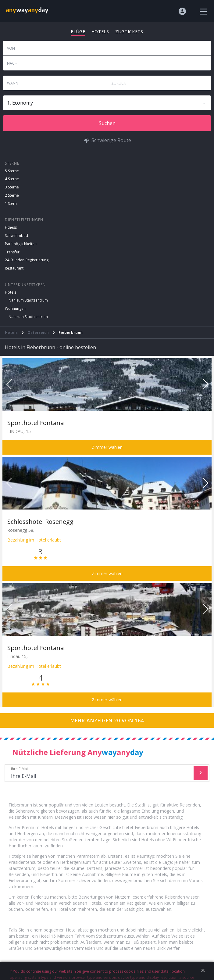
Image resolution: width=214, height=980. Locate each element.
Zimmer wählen (107, 447)
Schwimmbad (16, 236)
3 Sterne (12, 187)
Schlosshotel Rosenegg (40, 522)
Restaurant (14, 268)
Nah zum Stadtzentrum (28, 300)
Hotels (11, 292)
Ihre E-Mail (100, 773)
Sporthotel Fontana (36, 423)
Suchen (107, 123)
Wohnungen (15, 308)
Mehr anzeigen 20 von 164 (107, 721)
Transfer (12, 252)
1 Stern (11, 204)
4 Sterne (12, 179)
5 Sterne (12, 171)
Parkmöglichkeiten (21, 244)
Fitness (11, 227)
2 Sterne (12, 195)
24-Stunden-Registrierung (27, 260)
